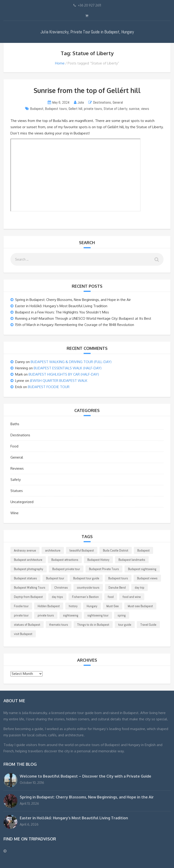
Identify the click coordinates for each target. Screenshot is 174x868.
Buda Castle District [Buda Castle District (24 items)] (116, 550)
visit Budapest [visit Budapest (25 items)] (23, 634)
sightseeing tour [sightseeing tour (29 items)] (98, 615)
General (118, 102)
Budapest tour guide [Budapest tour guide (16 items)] (86, 578)
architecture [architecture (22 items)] (53, 550)
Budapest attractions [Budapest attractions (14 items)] (65, 560)
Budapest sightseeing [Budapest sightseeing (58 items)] (142, 569)
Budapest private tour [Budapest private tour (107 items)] (66, 569)
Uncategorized (22, 502)
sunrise (134, 109)
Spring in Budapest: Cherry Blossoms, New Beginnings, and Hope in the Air (73, 300)
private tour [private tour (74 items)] (21, 615)
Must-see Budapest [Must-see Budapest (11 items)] (140, 606)
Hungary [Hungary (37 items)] (92, 606)
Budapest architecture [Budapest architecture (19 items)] (28, 560)
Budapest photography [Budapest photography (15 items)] (29, 569)
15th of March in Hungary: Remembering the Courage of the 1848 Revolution (75, 325)
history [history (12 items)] (73, 606)
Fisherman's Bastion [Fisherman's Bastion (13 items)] (85, 597)
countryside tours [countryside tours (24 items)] (88, 587)
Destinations (102, 102)
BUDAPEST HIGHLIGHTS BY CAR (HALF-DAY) (64, 374)
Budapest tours (56, 109)
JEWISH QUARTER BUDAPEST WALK (59, 381)
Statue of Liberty (115, 109)
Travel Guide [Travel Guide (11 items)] (148, 625)
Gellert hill (75, 109)
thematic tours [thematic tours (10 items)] (59, 625)
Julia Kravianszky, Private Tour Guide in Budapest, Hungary (87, 32)
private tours (93, 109)
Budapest (37, 109)
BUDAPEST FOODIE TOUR (49, 387)
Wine (15, 513)
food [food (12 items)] (111, 597)
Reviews (17, 468)
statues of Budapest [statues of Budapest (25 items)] (27, 625)
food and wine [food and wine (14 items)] (132, 597)
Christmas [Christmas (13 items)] (61, 587)
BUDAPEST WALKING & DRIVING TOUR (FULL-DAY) (71, 362)
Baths (15, 424)
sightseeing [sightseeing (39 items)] (71, 615)
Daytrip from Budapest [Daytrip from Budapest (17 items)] (28, 597)
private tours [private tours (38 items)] (46, 615)
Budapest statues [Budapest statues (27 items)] (25, 578)
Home (60, 63)
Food (14, 446)
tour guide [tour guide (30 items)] (125, 625)
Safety (16, 480)
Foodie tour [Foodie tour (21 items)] (21, 606)
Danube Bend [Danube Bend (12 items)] (117, 587)
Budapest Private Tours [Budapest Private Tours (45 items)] (104, 569)
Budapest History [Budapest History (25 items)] (98, 560)
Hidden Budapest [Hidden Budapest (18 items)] (49, 606)
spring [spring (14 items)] (122, 615)
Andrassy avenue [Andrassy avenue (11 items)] (25, 550)
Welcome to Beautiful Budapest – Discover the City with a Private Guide (85, 776)
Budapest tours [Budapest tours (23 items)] (118, 578)
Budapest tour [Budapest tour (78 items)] (55, 578)
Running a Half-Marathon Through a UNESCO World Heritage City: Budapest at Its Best (83, 318)
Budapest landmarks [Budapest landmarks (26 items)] (132, 560)
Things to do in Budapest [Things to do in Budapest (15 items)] (93, 625)
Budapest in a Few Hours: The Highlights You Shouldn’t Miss (62, 312)
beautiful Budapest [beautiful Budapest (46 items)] (82, 550)
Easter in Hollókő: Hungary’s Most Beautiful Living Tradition (61, 306)
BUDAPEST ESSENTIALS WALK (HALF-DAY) (68, 368)
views (145, 109)
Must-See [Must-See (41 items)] (113, 606)
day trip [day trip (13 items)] (140, 587)
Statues (17, 491)
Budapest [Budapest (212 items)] (143, 550)
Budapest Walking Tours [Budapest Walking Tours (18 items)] (30, 587)
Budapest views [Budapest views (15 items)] (147, 578)
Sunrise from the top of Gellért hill (87, 90)
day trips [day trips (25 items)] (57, 597)
